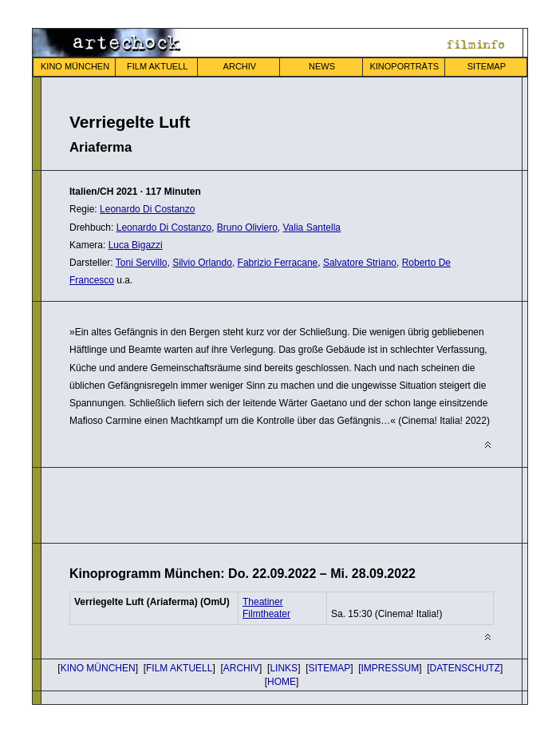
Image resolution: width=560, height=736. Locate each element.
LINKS (284, 668)
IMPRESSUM (390, 668)
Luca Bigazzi (136, 245)
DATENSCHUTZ (465, 668)
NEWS (322, 66)
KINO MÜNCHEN (75, 66)
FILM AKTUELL (157, 66)
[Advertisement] (256, 504)
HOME (282, 682)
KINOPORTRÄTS (404, 66)
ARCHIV (240, 66)
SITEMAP (487, 66)
